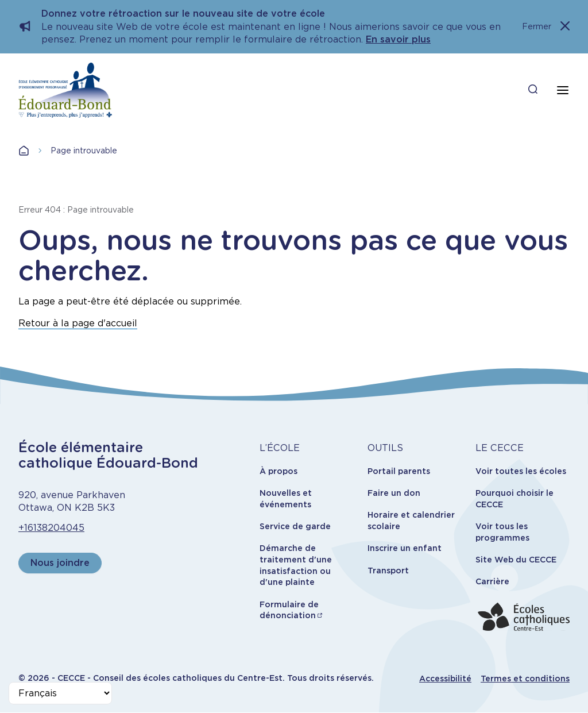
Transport (388, 571)
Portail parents (399, 471)
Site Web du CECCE (516, 560)
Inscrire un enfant (405, 548)
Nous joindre (60, 563)
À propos (278, 471)
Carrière (492, 581)
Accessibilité (445, 679)
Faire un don (394, 493)
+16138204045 (51, 528)
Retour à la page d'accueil (78, 323)
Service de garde (295, 526)
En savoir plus (398, 39)
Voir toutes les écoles (521, 471)
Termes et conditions (525, 679)
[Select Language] (60, 693)
